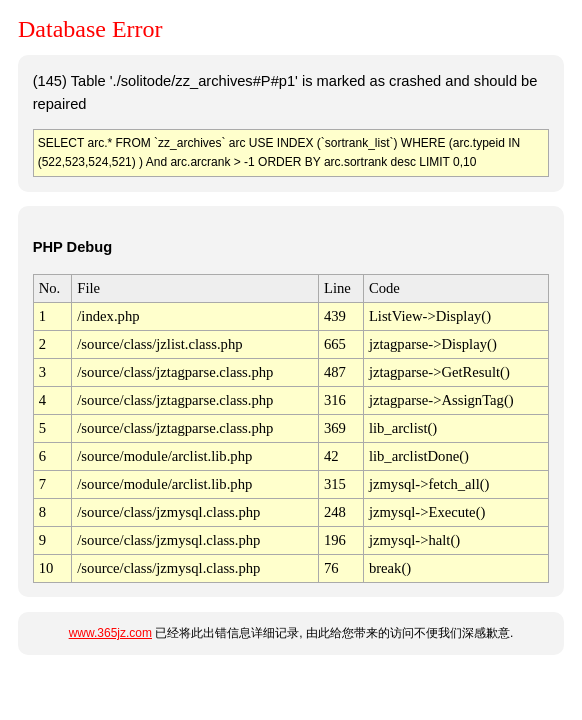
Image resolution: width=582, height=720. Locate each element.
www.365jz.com (110, 633)
